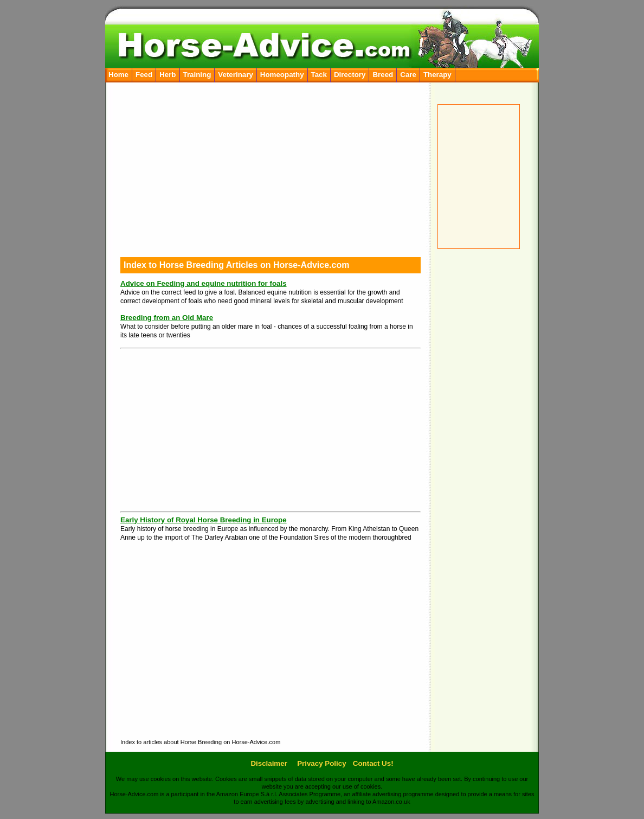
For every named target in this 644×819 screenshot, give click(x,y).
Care (408, 75)
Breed (383, 75)
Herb (168, 75)
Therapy (437, 75)
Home (118, 75)
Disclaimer (269, 763)
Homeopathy (282, 75)
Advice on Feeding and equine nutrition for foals (204, 283)
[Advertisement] (482, 420)
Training (197, 75)
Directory (350, 75)
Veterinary (235, 75)
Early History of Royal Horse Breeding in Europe (204, 520)
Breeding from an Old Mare (167, 318)
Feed (144, 75)
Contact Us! (373, 763)
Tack (319, 75)
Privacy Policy (321, 763)
